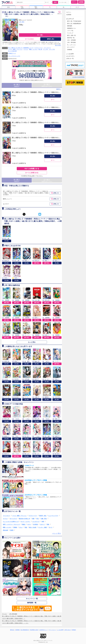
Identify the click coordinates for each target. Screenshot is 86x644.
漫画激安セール (71, 28)
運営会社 (12, 630)
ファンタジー (47, 48)
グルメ (21, 527)
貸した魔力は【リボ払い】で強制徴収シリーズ (21, 48)
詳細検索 (70, 50)
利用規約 (74, 630)
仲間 (43, 522)
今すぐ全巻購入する (32, 169)
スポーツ (42, 524)
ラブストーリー (39, 48)
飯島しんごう (23, 20)
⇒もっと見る (56, 533)
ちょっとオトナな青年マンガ (11, 522)
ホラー (29, 524)
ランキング (70, 33)
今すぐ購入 (40, 35)
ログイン (74, 2)
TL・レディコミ (72, 45)
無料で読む (37, 263)
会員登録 (81, 2)
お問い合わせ (68, 630)
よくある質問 (70, 54)
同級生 (24, 524)
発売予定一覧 (71, 38)
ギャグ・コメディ (25, 522)
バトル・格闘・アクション (15, 49)
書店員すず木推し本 (24, 519)
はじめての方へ (71, 56)
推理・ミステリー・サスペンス (11, 524)
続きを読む (58, 45)
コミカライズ (36, 522)
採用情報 (17, 630)
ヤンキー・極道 (43, 527)
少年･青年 (22, 22)
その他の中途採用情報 (78, 77)
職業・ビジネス (33, 49)
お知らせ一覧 (70, 58)
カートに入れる (29, 39)
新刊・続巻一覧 (71, 35)
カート (53, 100)
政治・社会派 (33, 527)
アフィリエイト (52, 630)
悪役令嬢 (5, 530)
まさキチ (30, 20)
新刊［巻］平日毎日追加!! (74, 21)
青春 (48, 524)
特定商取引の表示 (34, 630)
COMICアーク (12, 53)
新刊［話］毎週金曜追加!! (74, 24)
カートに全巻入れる (32, 173)
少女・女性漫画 (71, 40)
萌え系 (40, 49)
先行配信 (36, 524)
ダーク (51, 527)
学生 (38, 519)
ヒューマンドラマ (53, 516)
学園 (33, 519)
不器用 (12, 530)
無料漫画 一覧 (32, 603)
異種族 (15, 527)
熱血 (26, 527)
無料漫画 (70, 26)
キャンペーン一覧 (32, 599)
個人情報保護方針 (25, 630)
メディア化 (52, 49)
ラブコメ (26, 49)
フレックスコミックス (14, 56)
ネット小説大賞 (12, 51)
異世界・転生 (43, 516)
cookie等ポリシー (44, 630)
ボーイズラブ (13, 519)
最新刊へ (59, 89)
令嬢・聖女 (44, 519)
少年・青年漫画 (71, 42)
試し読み (53, 96)
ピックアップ (70, 19)
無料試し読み (51, 39)
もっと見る (32, 342)
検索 (55, 2)
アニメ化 (45, 49)
